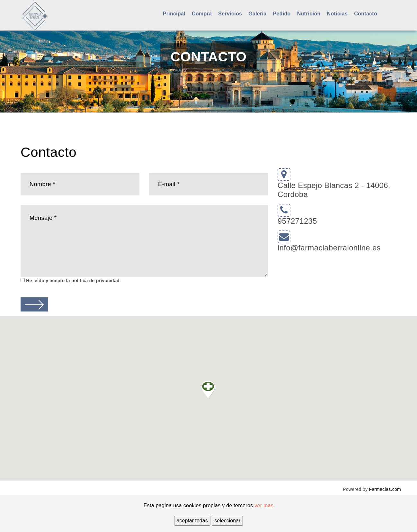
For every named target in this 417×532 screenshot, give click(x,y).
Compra (202, 14)
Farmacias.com (385, 489)
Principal (174, 14)
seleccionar (227, 521)
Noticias (337, 14)
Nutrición (309, 14)
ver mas (264, 505)
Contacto (366, 14)
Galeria (257, 14)
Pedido (282, 14)
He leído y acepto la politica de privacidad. (73, 281)
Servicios (230, 14)
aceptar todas (192, 521)
